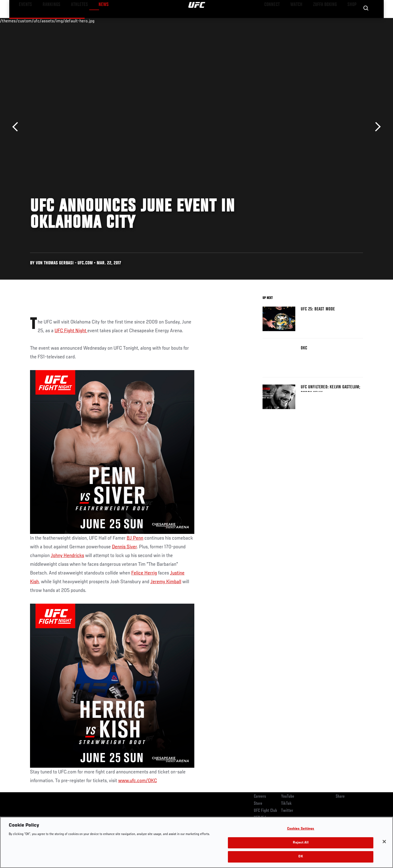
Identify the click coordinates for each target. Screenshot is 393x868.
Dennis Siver (124, 547)
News (93, 21)
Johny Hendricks (67, 556)
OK (300, 857)
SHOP (351, 21)
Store (258, 804)
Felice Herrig (144, 573)
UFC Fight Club (265, 811)
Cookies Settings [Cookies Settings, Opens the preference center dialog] (301, 829)
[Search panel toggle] (366, 21)
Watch (300, 21)
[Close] (384, 842)
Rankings (47, 21)
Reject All (300, 843)
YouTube (288, 797)
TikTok (286, 804)
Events (24, 21)
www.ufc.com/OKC (138, 781)
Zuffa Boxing (327, 21)
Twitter (287, 811)
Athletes (71, 21)
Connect (279, 21)
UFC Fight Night (71, 331)
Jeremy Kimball (166, 582)
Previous (17, 127)
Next (376, 127)
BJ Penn (135, 538)
